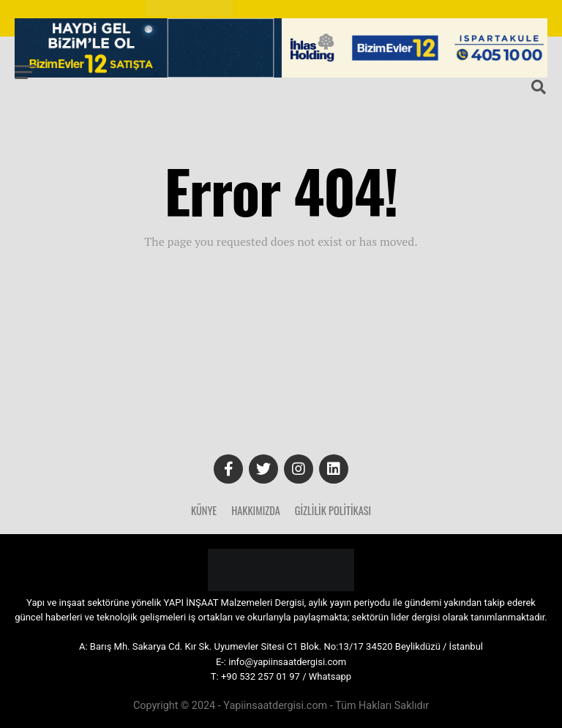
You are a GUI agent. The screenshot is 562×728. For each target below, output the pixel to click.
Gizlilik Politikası (333, 510)
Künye (204, 510)
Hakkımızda (256, 510)
